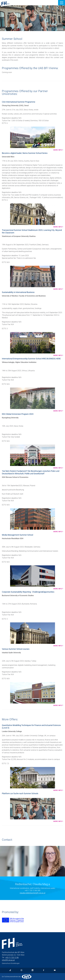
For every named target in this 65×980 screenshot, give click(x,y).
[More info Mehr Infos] (32, 139)
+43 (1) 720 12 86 (12, 957)
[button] (62, 3)
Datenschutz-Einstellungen (11, 963)
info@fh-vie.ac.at (8, 960)
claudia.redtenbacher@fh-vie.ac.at (32, 893)
